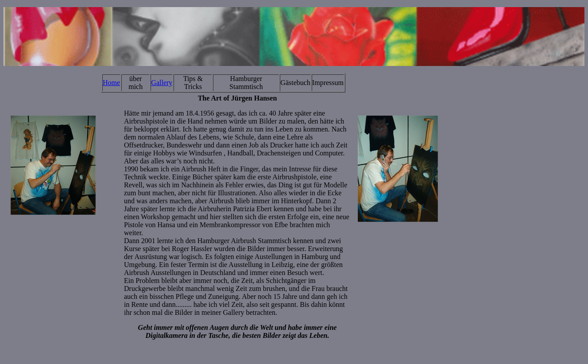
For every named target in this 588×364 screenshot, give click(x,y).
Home (111, 83)
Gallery (162, 83)
